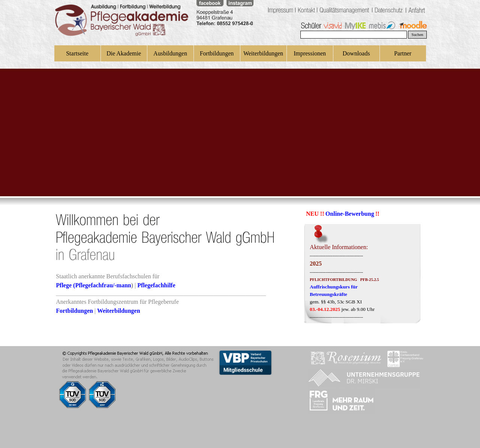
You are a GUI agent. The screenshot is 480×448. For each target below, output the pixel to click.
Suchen (417, 35)
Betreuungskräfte (328, 294)
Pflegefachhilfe (156, 285)
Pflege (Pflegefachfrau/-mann (93, 285)
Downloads (356, 53)
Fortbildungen (217, 53)
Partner (403, 53)
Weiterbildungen (263, 53)
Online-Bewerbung (350, 214)
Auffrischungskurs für (334, 287)
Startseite (77, 53)
